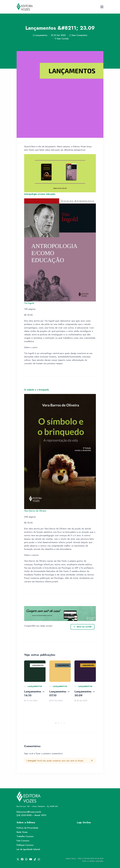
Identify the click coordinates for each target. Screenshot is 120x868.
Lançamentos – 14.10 (34, 693)
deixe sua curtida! (83, 627)
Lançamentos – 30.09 (85, 693)
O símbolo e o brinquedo (37, 390)
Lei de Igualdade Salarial (28, 849)
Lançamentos (35, 686)
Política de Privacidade (27, 828)
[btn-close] (92, 761)
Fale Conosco (23, 841)
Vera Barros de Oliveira (35, 511)
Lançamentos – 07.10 (59, 693)
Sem (78, 35)
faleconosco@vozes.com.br (29, 812)
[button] (56, 723)
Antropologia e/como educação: (40, 194)
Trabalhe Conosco (25, 836)
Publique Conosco (25, 845)
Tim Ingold (29, 303)
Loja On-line (84, 822)
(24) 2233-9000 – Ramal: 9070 (31, 815)
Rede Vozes (22, 832)
